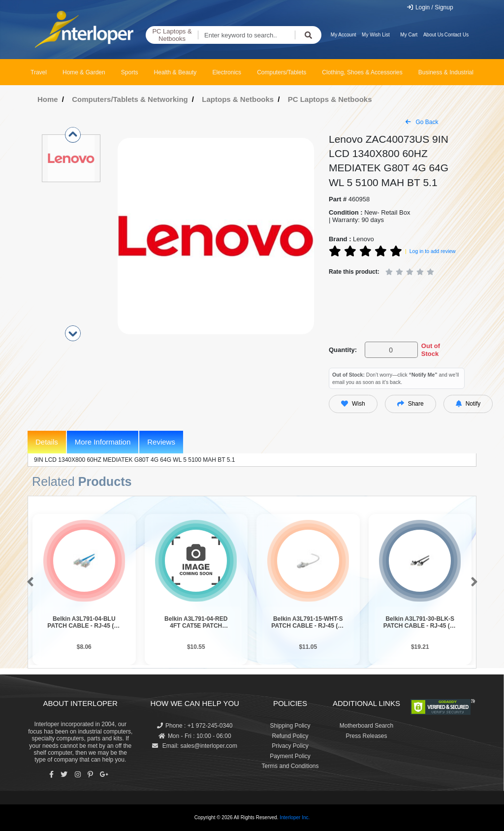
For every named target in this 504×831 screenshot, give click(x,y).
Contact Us (457, 35)
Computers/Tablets (282, 72)
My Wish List (376, 35)
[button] (28, 582)
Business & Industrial (446, 72)
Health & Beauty (175, 72)
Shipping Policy (290, 726)
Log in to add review (433, 251)
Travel (39, 72)
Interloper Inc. (295, 817)
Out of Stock (431, 350)
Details (47, 442)
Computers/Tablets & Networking (130, 99)
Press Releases (366, 736)
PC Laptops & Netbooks (172, 35)
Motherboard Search (366, 726)
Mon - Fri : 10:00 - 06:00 (195, 736)
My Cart (409, 35)
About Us (433, 35)
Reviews (161, 442)
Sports (130, 72)
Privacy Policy (290, 746)
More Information (103, 442)
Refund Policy (290, 736)
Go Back (422, 122)
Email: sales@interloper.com (195, 746)
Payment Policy (290, 756)
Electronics (227, 72)
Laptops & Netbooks (238, 99)
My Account (344, 35)
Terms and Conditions (290, 766)
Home (48, 99)
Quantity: (343, 350)
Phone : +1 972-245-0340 (195, 726)
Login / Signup (430, 7)
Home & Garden (84, 72)
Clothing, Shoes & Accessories (362, 72)
